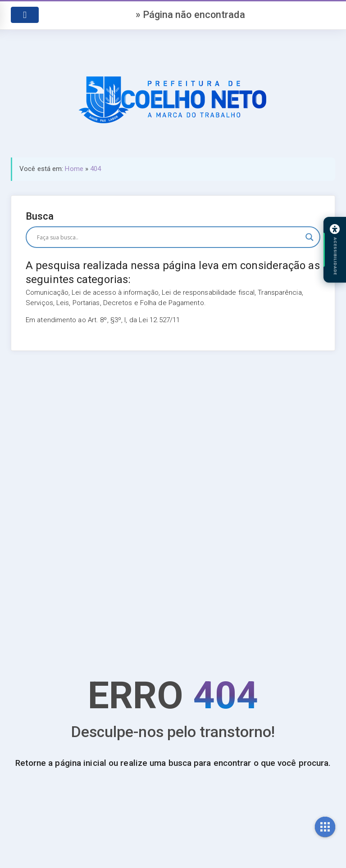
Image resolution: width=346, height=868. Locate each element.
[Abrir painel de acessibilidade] (335, 250)
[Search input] (169, 237)
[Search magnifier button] (310, 237)
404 (96, 169)
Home (74, 169)
